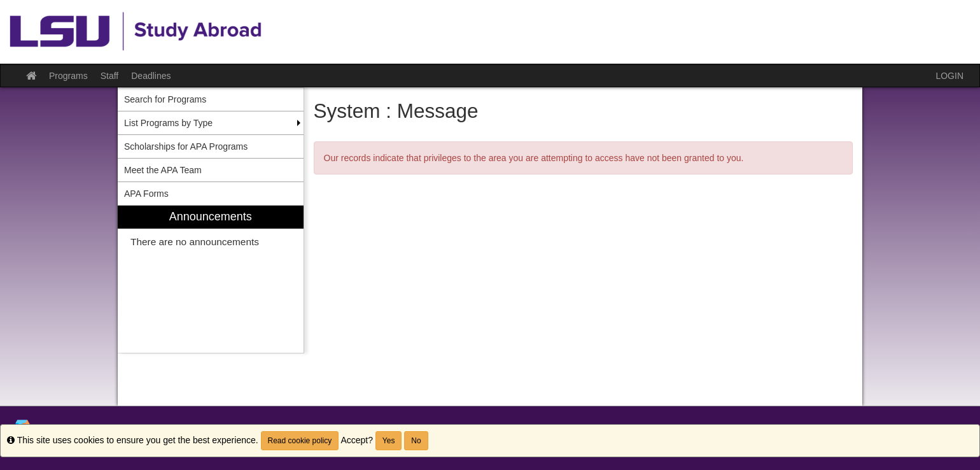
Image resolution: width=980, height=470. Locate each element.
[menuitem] (211, 279)
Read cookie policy (300, 441)
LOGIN (949, 76)
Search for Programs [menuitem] (165, 99)
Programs (68, 76)
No (416, 441)
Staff (110, 76)
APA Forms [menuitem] (146, 194)
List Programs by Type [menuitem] (168, 123)
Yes (389, 441)
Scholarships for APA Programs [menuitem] (186, 146)
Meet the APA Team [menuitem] (163, 170)
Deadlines (151, 76)
